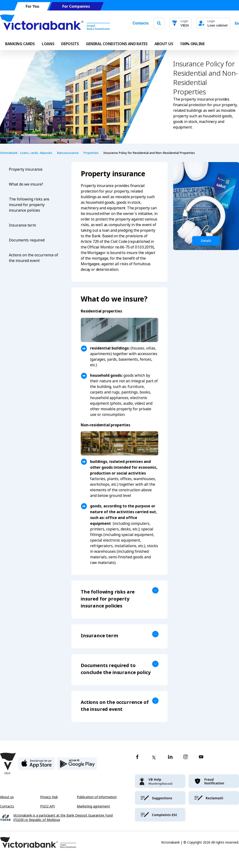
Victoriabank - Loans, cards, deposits (26, 153)
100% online (192, 44)
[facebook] (137, 757)
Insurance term (22, 225)
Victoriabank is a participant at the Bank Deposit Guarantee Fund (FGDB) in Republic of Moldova (63, 818)
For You (32, 6)
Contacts (141, 23)
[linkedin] (170, 757)
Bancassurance (68, 153)
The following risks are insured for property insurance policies (29, 205)
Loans (48, 44)
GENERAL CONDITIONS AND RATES (117, 44)
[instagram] (186, 757)
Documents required (27, 240)
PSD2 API (47, 806)
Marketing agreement (93, 806)
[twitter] (154, 757)
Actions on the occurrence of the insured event (33, 258)
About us (7, 797)
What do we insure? (26, 184)
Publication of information (97, 797)
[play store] (77, 765)
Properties (91, 153)
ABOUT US (164, 44)
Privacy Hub (49, 797)
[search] (159, 23)
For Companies (76, 6)
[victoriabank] (160, 781)
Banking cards (20, 44)
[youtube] (201, 757)
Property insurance (26, 169)
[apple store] (37, 765)
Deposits (70, 44)
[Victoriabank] (55, 23)
